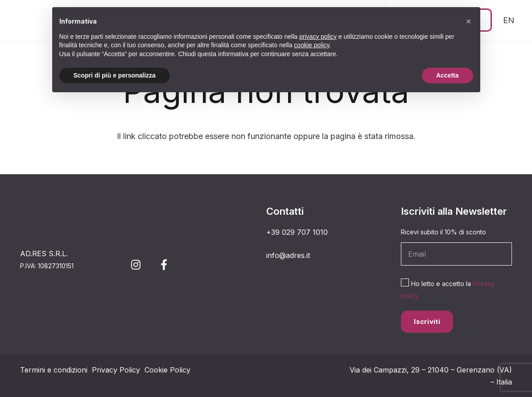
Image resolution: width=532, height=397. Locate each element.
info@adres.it (288, 255)
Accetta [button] (447, 75)
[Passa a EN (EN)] (509, 20)
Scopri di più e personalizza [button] (115, 75)
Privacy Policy (116, 370)
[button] (469, 21)
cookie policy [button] (311, 45)
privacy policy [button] (318, 37)
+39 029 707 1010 (297, 232)
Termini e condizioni (54, 370)
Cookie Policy (167, 370)
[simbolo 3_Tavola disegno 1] (28, 20)
